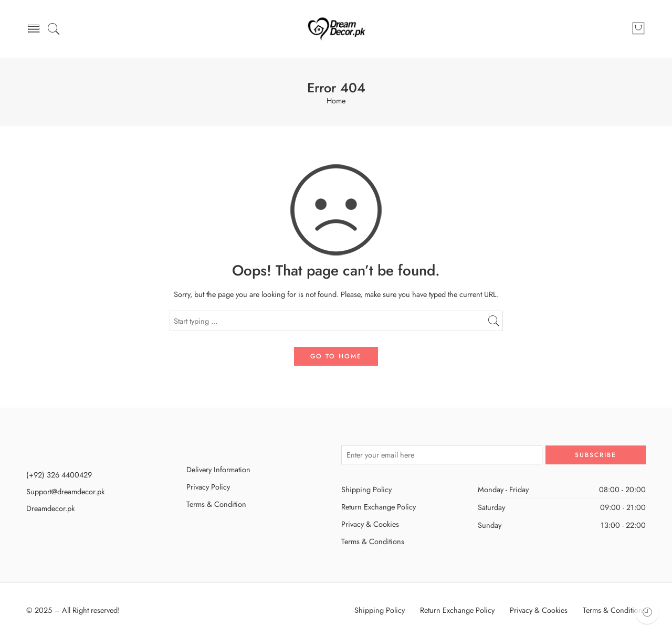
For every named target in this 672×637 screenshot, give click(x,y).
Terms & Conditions (373, 541)
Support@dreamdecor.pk (65, 491)
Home (336, 101)
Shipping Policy (366, 489)
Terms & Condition (216, 504)
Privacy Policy (208, 487)
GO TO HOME (336, 356)
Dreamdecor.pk (50, 508)
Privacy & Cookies (370, 524)
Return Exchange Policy (379, 507)
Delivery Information (218, 469)
